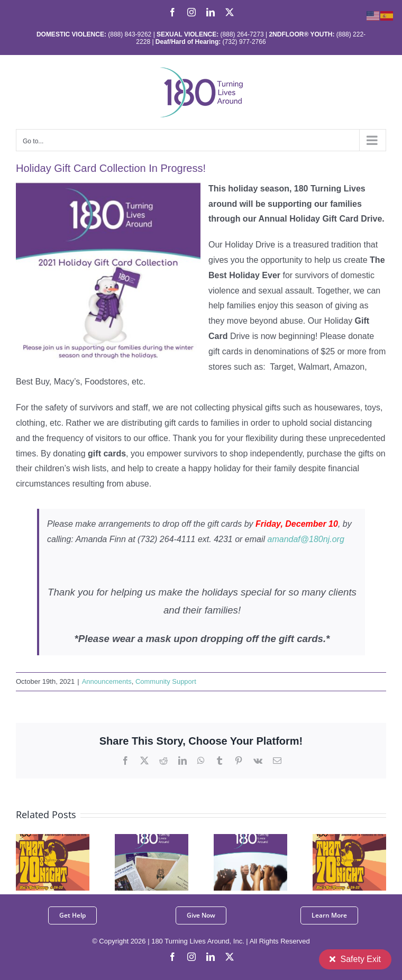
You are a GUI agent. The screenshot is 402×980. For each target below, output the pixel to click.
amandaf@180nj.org (306, 539)
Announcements (107, 681)
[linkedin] (211, 957)
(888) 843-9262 (129, 34)
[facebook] (172, 957)
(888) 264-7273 (242, 34)
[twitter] (230, 957)
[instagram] (191, 957)
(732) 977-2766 (244, 42)
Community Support (166, 681)
